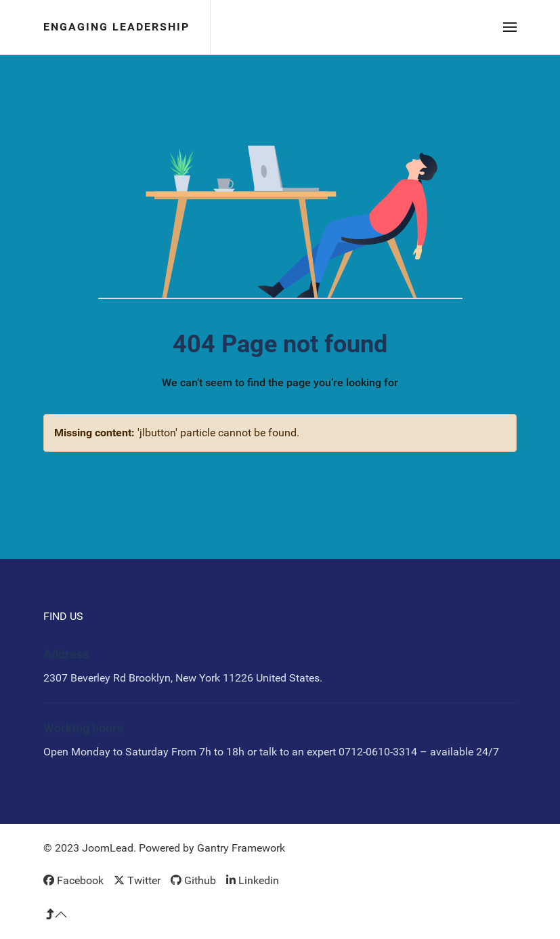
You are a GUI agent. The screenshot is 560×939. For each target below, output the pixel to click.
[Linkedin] (253, 880)
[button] (510, 27)
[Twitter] (137, 880)
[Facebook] (73, 880)
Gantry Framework (241, 848)
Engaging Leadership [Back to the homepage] (116, 27)
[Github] (193, 880)
